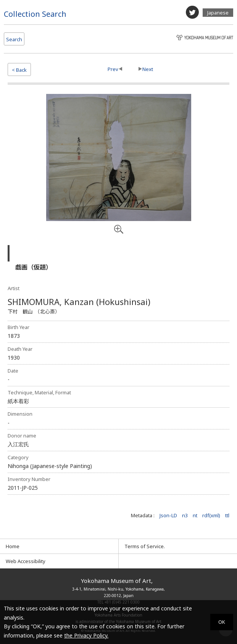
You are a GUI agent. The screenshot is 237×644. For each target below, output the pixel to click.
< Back (19, 70)
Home (13, 546)
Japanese (218, 13)
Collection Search (35, 14)
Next (148, 69)
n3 (185, 515)
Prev (113, 69)
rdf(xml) (211, 515)
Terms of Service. (145, 546)
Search (14, 39)
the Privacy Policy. (86, 635)
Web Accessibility (26, 561)
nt (195, 515)
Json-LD (168, 515)
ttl (227, 515)
